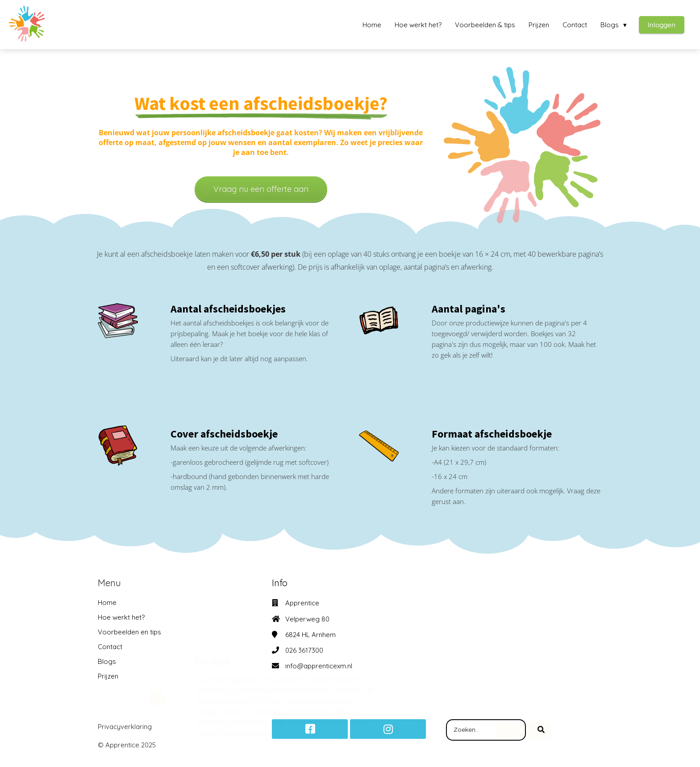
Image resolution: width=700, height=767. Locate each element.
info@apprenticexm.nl (319, 666)
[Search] (541, 730)
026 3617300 (304, 650)
